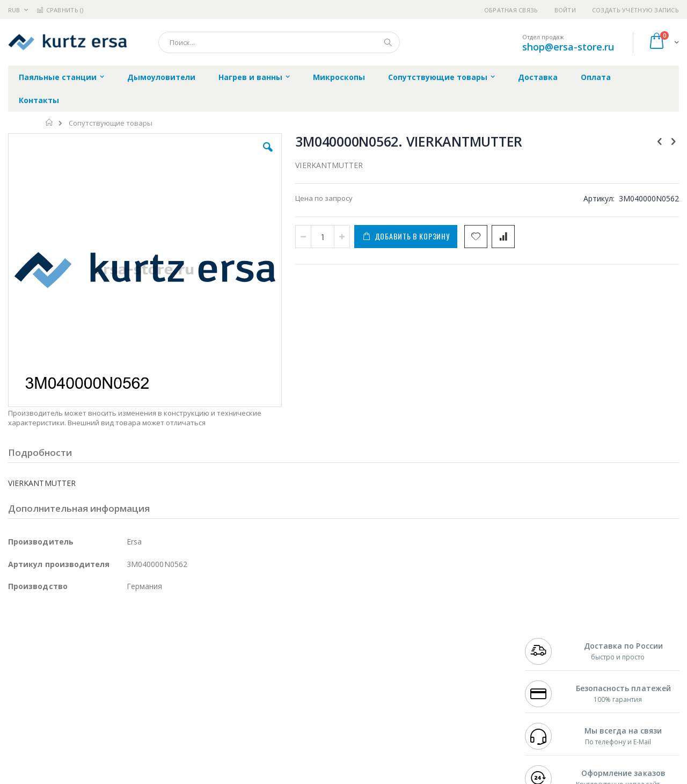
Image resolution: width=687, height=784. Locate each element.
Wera (92, 732)
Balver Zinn (27, 670)
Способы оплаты (438, 680)
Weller (121, 638)
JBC (69, 638)
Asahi (124, 670)
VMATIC (136, 712)
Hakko (19, 638)
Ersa (46, 638)
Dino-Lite (93, 691)
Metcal (90, 649)
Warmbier (60, 712)
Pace (92, 638)
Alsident (155, 638)
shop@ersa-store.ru (568, 47)
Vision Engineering (38, 691)
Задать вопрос (263, 712)
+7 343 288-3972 (549, 659)
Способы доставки (441, 659)
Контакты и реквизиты (449, 638)
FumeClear (51, 649)
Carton (128, 691)
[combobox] (279, 42)
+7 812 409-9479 (549, 649)
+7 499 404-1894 (549, 638)
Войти (565, 10)
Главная (50, 122)
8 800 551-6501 (551, 670)
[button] (200, 155)
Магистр (169, 649)
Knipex (61, 732)
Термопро (128, 649)
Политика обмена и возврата (288, 659)
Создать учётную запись (635, 10)
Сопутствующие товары (111, 123)
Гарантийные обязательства (287, 638)
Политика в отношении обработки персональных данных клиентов (297, 686)
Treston (21, 712)
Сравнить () (60, 10)
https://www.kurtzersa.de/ (177, 776)
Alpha (65, 670)
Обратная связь (511, 10)
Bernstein (24, 732)
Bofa (16, 649)
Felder (94, 670)
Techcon (100, 712)
